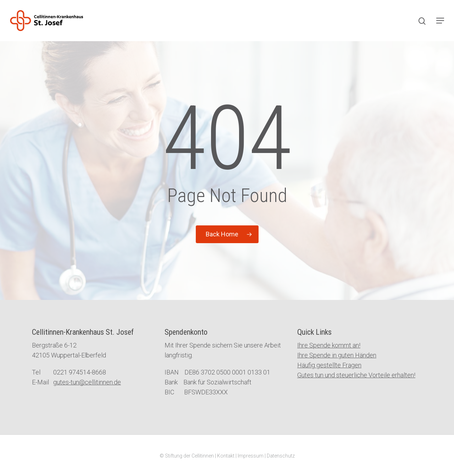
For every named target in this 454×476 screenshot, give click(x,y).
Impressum (251, 456)
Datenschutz (281, 456)
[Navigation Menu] (440, 21)
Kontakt (226, 456)
